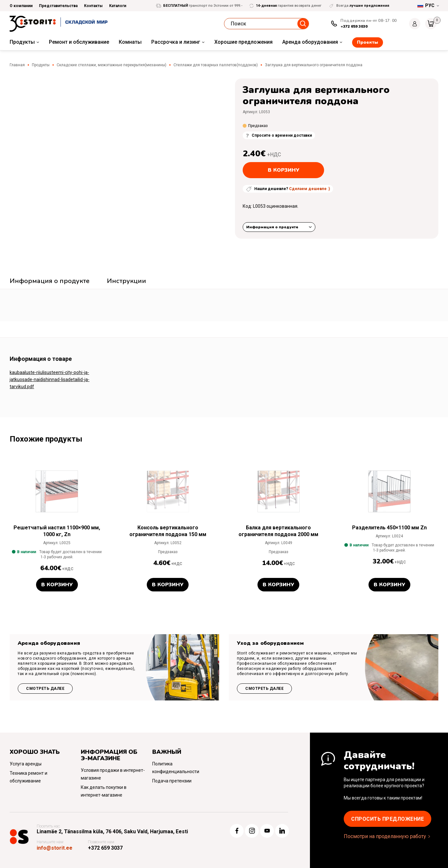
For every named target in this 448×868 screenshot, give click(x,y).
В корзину (284, 170)
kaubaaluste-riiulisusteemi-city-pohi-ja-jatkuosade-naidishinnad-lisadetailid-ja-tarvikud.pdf (50, 379)
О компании (21, 6)
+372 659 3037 (105, 848)
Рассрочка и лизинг (176, 42)
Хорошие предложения (243, 42)
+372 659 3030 (354, 26)
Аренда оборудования (310, 42)
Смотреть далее (45, 689)
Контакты (93, 6)
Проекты (368, 42)
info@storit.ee (55, 848)
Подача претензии (172, 781)
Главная (17, 65)
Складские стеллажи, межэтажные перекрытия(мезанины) (112, 65)
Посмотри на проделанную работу (385, 836)
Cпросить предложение (387, 819)
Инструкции (126, 281)
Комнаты (130, 42)
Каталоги (118, 6)
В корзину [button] (57, 585)
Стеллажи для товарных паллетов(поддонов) (216, 65)
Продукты (22, 42)
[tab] (50, 282)
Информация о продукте (272, 227)
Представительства (58, 6)
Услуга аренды (26, 764)
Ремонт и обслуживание (79, 42)
